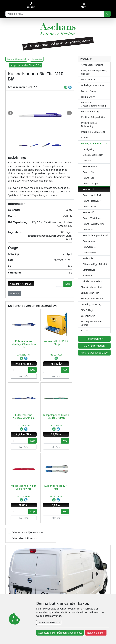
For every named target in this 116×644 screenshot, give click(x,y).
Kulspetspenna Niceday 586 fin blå (24, 416)
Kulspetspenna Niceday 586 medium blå (24, 344)
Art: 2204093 (56, 425)
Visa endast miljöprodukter (28, 532)
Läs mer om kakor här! (49, 622)
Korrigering (89, 149)
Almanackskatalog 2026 (94, 353)
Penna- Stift (89, 212)
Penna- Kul (88, 189)
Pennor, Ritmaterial (16, 59)
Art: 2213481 (24, 355)
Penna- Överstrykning (94, 224)
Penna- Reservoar (92, 201)
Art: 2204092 (24, 496)
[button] (10, 113)
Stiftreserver (89, 270)
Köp (33, 370)
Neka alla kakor (96, 633)
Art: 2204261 (24, 425)
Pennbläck (88, 230)
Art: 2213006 (56, 355)
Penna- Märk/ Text (92, 195)
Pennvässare (89, 247)
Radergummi (89, 253)
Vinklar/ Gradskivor (92, 281)
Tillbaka (14, 293)
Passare (87, 161)
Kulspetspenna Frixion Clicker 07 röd (24, 487)
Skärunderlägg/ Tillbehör (95, 264)
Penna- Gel (88, 178)
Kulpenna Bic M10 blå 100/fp (56, 343)
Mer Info (24, 376)
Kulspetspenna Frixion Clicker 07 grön (56, 416)
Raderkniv (88, 258)
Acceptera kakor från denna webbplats (60, 633)
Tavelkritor (88, 276)
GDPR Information (94, 346)
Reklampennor (94, 339)
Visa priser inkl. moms (25, 538)
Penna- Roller (90, 207)
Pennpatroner (90, 241)
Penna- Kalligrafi (91, 184)
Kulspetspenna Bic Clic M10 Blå (25, 65)
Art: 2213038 (56, 496)
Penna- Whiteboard (93, 218)
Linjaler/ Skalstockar (93, 155)
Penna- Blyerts (90, 166)
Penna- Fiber (89, 172)
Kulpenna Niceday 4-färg (56, 487)
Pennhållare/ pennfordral (95, 235)
